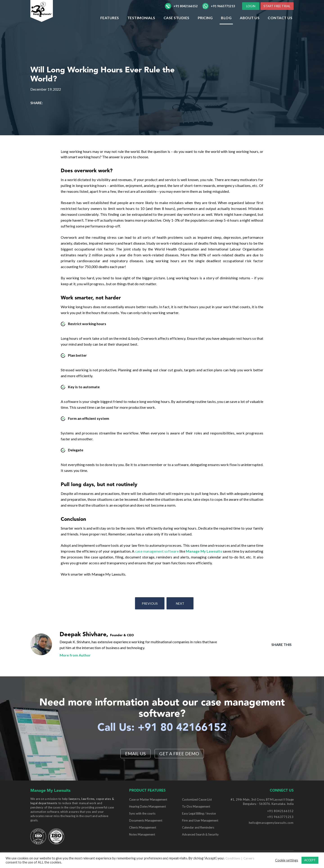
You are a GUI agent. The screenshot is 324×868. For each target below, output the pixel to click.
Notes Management (142, 834)
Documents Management (146, 820)
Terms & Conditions (227, 858)
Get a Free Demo (179, 753)
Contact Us (280, 27)
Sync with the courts (142, 813)
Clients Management (143, 827)
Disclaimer (160, 858)
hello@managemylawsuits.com (271, 823)
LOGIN (283, 6)
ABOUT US (250, 27)
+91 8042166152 (181, 11)
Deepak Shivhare (83, 635)
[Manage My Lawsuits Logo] (51, 19)
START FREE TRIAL (276, 15)
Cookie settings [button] (287, 860)
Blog (226, 27)
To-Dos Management (196, 806)
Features (110, 27)
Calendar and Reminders (198, 827)
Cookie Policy (179, 858)
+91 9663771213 (219, 11)
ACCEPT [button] (310, 860)
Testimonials (141, 27)
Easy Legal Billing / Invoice (199, 813)
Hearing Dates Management (147, 806)
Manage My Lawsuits (204, 551)
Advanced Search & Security (200, 834)
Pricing (205, 27)
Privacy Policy (201, 858)
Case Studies (177, 27)
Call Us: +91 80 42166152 (162, 728)
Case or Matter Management (148, 799)
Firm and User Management (200, 820)
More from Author (75, 655)
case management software (157, 551)
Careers (249, 858)
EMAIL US (135, 753)
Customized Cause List (197, 799)
